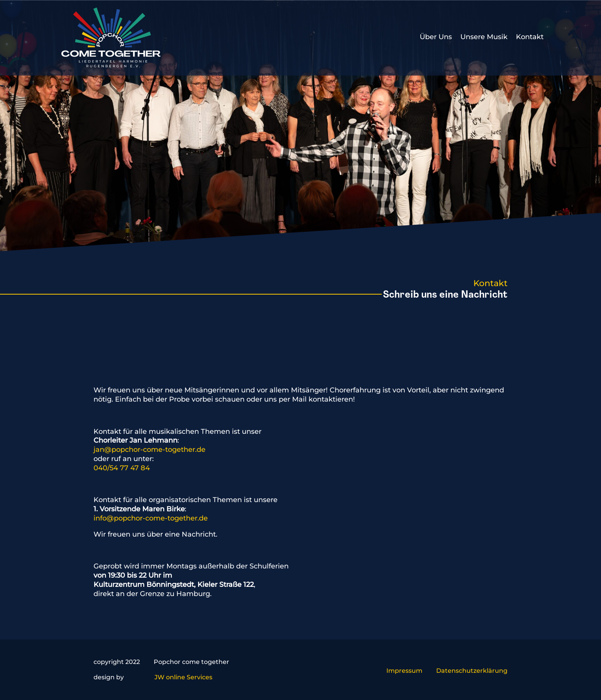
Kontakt (530, 37)
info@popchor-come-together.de (151, 518)
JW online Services (183, 677)
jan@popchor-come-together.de (149, 450)
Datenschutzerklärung (472, 671)
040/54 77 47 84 (122, 468)
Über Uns (436, 37)
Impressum (404, 671)
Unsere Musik (484, 37)
